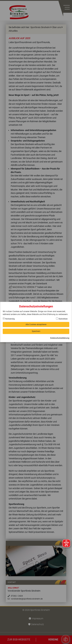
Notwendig (9, 319)
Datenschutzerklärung (60, 338)
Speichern (36, 331)
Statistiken (62, 319)
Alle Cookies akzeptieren (36, 325)
